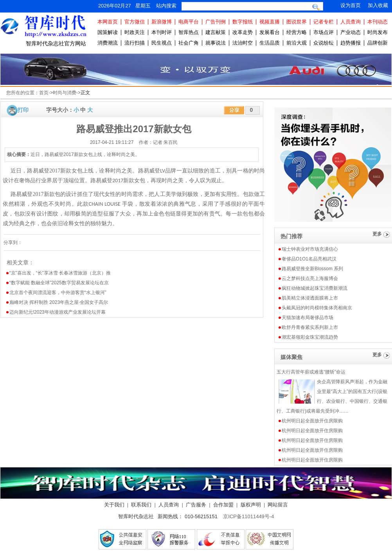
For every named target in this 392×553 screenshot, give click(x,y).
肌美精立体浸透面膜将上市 (310, 298)
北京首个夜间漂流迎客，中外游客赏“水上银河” (58, 293)
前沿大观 (297, 43)
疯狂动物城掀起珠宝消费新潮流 (315, 288)
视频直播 (270, 22)
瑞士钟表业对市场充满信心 (310, 249)
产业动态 (351, 32)
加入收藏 (378, 5)
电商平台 (189, 22)
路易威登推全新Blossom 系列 (312, 269)
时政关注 (135, 32)
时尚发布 (378, 32)
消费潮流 (108, 43)
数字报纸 (243, 22)
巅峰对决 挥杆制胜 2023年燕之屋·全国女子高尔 (59, 302)
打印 (23, 110)
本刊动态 (378, 22)
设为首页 (351, 5)
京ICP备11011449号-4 (248, 516)
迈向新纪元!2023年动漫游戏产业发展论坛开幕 (58, 312)
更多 (377, 234)
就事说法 (216, 43)
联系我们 (141, 505)
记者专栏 (324, 22)
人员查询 (351, 22)
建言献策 (216, 32)
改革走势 (243, 32)
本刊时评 (162, 32)
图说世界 (297, 22)
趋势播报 (351, 43)
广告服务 (196, 505)
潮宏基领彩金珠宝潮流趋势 (310, 337)
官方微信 (135, 22)
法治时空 (243, 43)
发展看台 (270, 32)
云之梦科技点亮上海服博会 (310, 278)
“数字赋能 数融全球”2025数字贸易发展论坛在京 (59, 283)
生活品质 (270, 43)
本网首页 (108, 22)
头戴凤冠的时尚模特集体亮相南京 (317, 308)
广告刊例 (216, 22)
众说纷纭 (324, 43)
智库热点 (189, 32)
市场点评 (324, 32)
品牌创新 (378, 43)
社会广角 (189, 43)
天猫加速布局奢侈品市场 (307, 318)
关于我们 (114, 505)
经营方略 (297, 32)
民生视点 (162, 43)
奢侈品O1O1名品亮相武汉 (309, 259)
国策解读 (108, 32)
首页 (44, 93)
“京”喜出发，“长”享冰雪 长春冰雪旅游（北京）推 (60, 273)
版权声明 (251, 505)
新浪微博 (162, 22)
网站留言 (278, 505)
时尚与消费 (65, 93)
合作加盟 (223, 505)
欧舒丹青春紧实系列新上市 (310, 327)
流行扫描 (135, 43)
